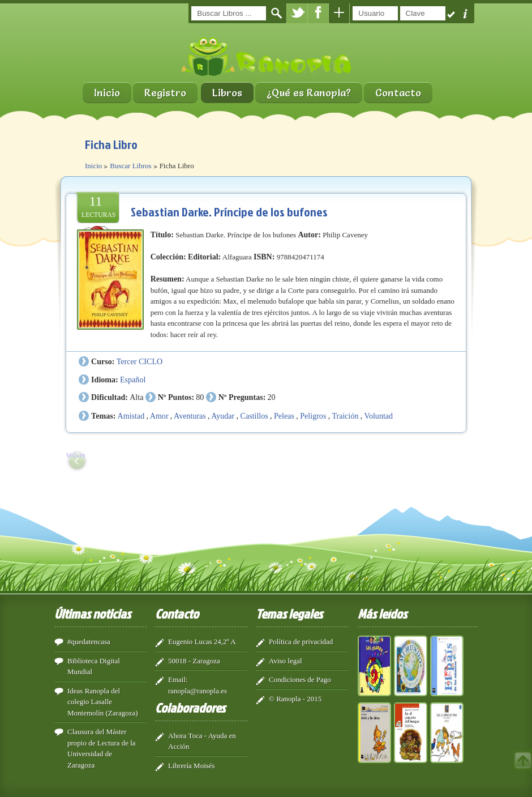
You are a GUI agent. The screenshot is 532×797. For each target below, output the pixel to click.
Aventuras (190, 416)
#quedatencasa (89, 642)
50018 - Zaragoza (194, 661)
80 (200, 397)
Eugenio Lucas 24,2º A (202, 642)
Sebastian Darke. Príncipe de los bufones (229, 212)
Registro (165, 93)
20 (272, 397)
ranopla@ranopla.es (198, 691)
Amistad (131, 416)
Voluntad (379, 416)
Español (133, 380)
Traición (345, 416)
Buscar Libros (130, 166)
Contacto (398, 93)
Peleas (284, 416)
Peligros (313, 416)
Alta (136, 397)
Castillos (254, 416)
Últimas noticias (93, 613)
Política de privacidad (301, 642)
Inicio (107, 93)
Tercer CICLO (140, 361)
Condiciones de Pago (300, 679)
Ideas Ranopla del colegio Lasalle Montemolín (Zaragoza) (103, 702)
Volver (75, 455)
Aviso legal (286, 661)
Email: (178, 679)
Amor (159, 416)
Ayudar (223, 416)
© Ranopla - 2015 (295, 699)
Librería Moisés (192, 766)
